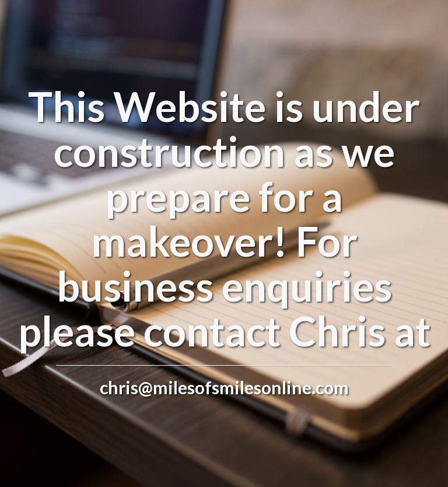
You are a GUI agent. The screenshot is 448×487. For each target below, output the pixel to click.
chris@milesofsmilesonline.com (224, 387)
